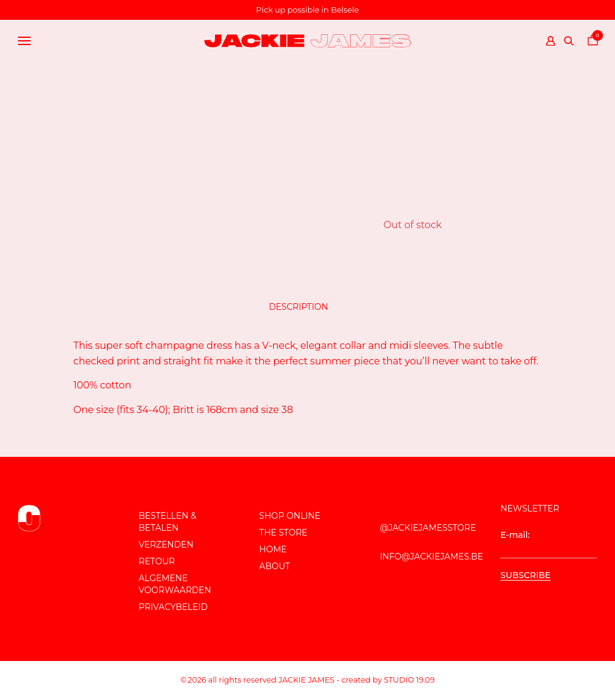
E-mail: (549, 544)
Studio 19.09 (409, 680)
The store (283, 533)
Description (299, 307)
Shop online (290, 516)
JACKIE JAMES (307, 680)
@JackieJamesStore (428, 528)
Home (273, 549)
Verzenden (166, 545)
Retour (157, 561)
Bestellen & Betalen (168, 522)
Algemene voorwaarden (175, 584)
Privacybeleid (173, 607)
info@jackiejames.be (431, 557)
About (275, 566)
